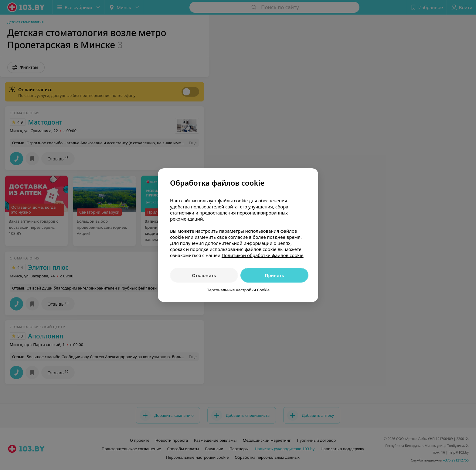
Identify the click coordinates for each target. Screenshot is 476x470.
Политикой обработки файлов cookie (263, 255)
